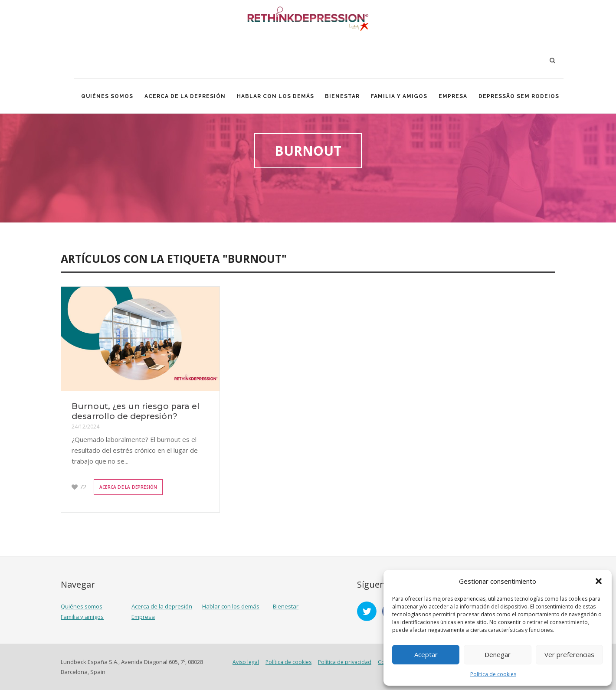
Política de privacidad (345, 662)
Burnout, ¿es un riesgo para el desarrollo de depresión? (136, 411)
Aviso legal (246, 662)
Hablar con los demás (275, 96)
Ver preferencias (569, 654)
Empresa (453, 96)
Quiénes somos (107, 96)
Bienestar (343, 96)
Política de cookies (493, 674)
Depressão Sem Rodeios (519, 96)
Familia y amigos (400, 96)
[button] (599, 581)
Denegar (498, 654)
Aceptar (426, 654)
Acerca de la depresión (185, 96)
